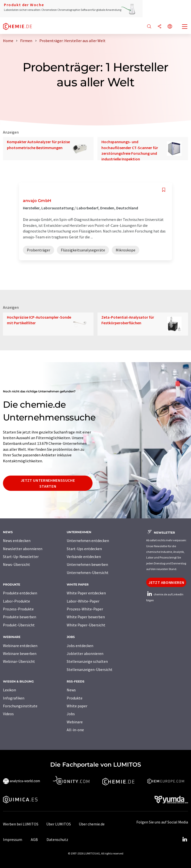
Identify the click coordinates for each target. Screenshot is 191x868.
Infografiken (14, 698)
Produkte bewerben (20, 617)
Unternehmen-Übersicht (88, 573)
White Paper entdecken (86, 593)
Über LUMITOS (59, 824)
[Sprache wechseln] (170, 27)
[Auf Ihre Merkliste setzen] (164, 190)
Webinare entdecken (20, 646)
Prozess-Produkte (18, 609)
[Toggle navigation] (185, 27)
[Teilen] (159, 27)
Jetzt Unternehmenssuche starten (48, 483)
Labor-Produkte (16, 601)
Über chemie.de (92, 824)
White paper (77, 706)
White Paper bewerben (86, 617)
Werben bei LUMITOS (21, 824)
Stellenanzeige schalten (87, 661)
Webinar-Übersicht (19, 661)
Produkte (75, 698)
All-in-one (75, 730)
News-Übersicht (16, 564)
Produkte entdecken (20, 593)
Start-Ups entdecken (84, 549)
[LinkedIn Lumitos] (185, 839)
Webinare (75, 722)
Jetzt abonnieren (166, 582)
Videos (8, 714)
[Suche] (149, 27)
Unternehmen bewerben (87, 564)
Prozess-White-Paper (85, 609)
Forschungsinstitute (20, 706)
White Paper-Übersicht (86, 625)
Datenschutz (57, 839)
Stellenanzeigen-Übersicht (90, 669)
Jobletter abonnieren (85, 653)
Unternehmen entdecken (88, 541)
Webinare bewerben (20, 653)
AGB (34, 839)
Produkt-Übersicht (19, 625)
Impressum (13, 839)
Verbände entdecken (84, 557)
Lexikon (9, 690)
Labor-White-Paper (83, 601)
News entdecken (17, 541)
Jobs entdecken (80, 646)
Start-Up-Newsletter (21, 557)
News (71, 690)
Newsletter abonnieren (23, 549)
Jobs (71, 714)
